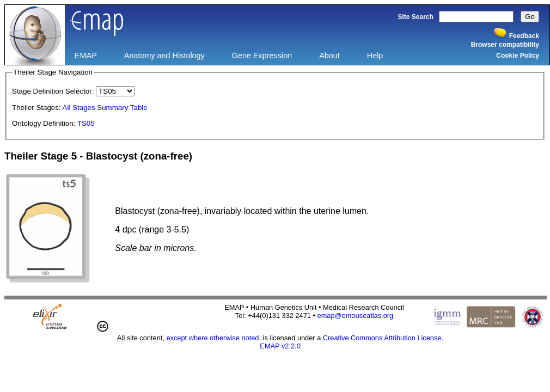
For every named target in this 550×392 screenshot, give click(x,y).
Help (375, 56)
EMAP (86, 56)
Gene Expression (262, 56)
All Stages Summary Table (105, 108)
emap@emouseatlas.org (356, 316)
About (329, 56)
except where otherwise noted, (213, 338)
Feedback (524, 36)
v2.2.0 (291, 346)
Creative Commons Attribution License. (383, 338)
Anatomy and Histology (164, 56)
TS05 (86, 123)
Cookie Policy (518, 56)
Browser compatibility (505, 45)
